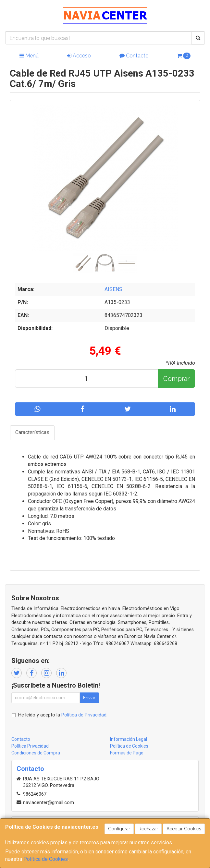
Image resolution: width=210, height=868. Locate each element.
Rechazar (148, 829)
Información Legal (129, 739)
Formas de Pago (127, 753)
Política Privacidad (30, 746)
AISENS (113, 289)
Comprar (176, 379)
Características (32, 432)
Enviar (89, 698)
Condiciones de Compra (36, 753)
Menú (29, 56)
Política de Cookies (46, 859)
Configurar (119, 829)
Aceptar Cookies (184, 829)
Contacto (134, 56)
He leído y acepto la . (63, 715)
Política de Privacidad (84, 715)
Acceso (79, 56)
